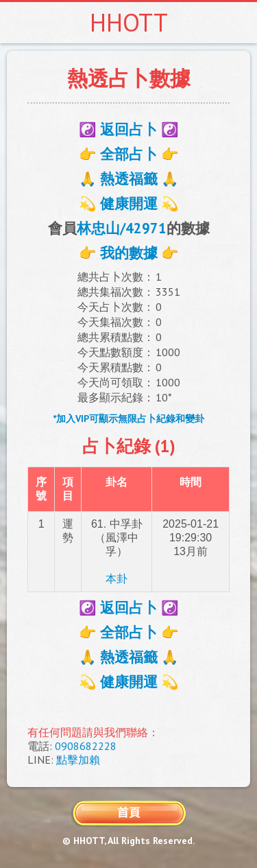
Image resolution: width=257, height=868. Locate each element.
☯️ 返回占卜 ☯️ (129, 129)
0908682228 (86, 746)
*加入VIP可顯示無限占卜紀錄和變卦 (128, 419)
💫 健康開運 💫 (129, 203)
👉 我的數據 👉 (129, 253)
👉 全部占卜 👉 (129, 154)
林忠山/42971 (122, 228)
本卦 (117, 579)
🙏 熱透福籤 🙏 (129, 179)
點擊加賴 (78, 760)
